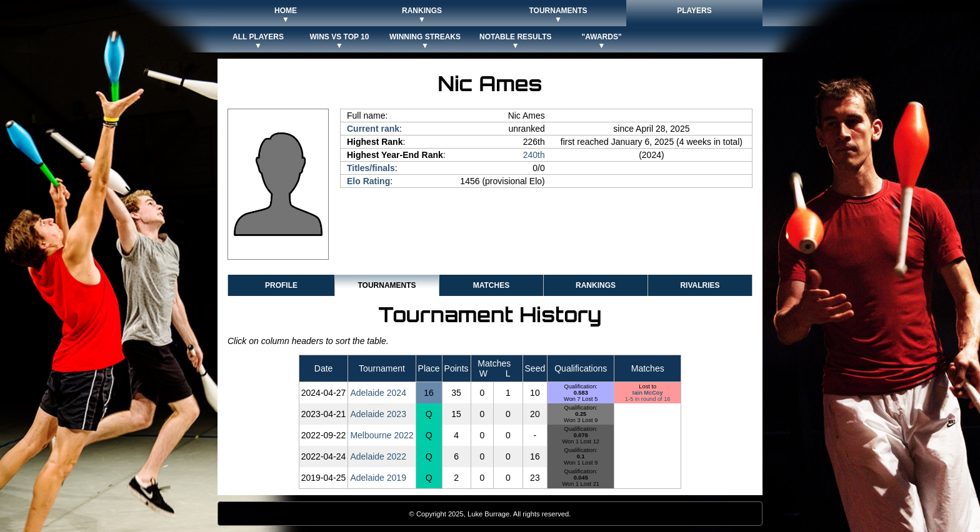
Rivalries (700, 285)
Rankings (596, 285)
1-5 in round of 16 (647, 399)
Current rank (373, 129)
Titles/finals (371, 168)
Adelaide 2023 (378, 414)
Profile (281, 285)
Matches (491, 285)
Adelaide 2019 (378, 478)
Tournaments (387, 285)
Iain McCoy (648, 393)
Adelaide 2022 (378, 456)
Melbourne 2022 (382, 435)
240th (534, 155)
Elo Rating (368, 181)
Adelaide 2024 (378, 393)
